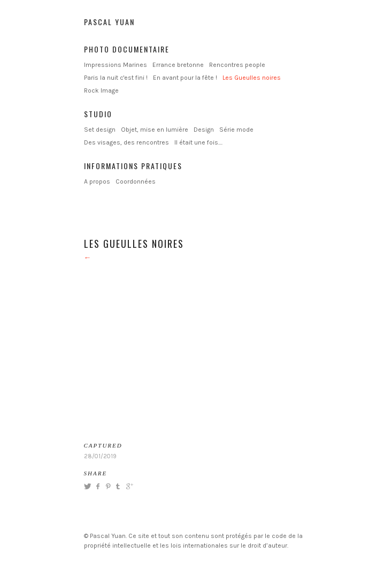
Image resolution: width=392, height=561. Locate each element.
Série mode (236, 130)
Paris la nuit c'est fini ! (116, 78)
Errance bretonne (178, 65)
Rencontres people (237, 65)
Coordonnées (136, 181)
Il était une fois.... (198, 142)
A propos (97, 181)
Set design (100, 130)
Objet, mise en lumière (155, 130)
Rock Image (101, 90)
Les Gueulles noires (252, 78)
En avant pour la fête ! (185, 78)
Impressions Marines (116, 65)
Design (204, 130)
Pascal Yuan (109, 22)
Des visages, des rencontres (126, 142)
